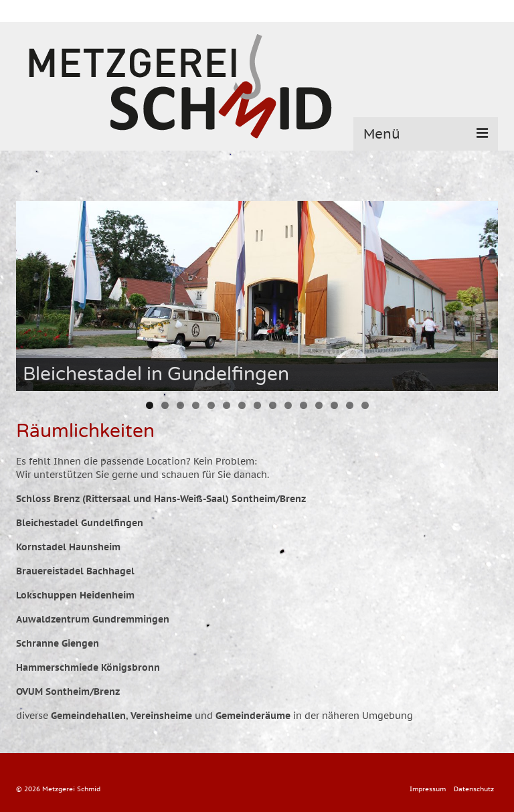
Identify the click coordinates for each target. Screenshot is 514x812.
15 (365, 405)
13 (334, 405)
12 (319, 405)
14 (350, 405)
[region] (257, 296)
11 (304, 405)
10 (288, 405)
